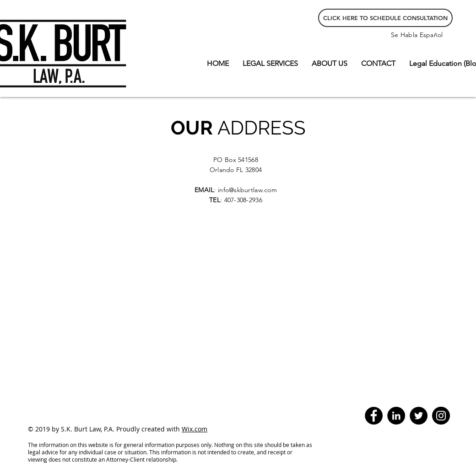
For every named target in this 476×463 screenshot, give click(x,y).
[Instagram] (441, 416)
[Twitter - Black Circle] (419, 416)
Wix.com (195, 429)
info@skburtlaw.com (247, 190)
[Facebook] (374, 416)
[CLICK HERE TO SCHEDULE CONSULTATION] (385, 18)
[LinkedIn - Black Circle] (396, 416)
